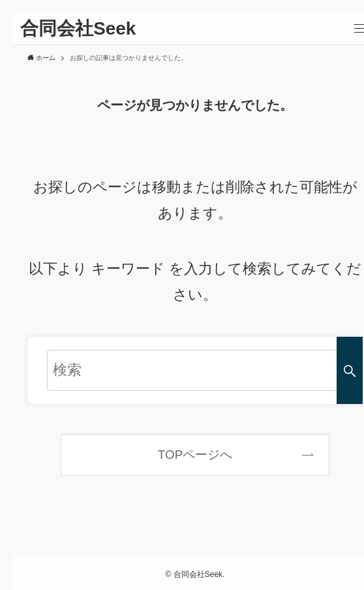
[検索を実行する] (350, 370)
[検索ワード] (195, 370)
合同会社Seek (78, 29)
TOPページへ (195, 455)
